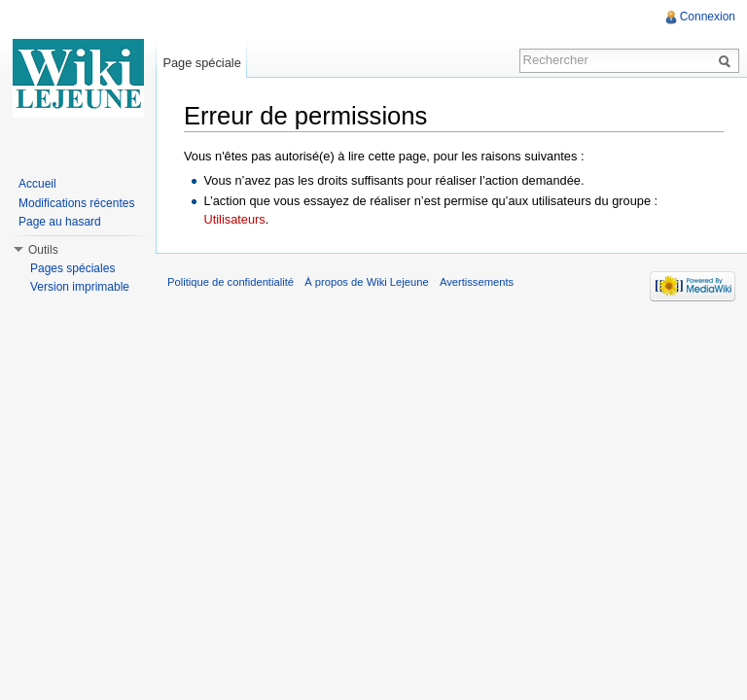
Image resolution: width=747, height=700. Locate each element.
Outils (43, 250)
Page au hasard (60, 222)
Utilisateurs (234, 219)
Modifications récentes (76, 203)
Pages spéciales (72, 268)
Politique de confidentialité (231, 282)
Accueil (37, 184)
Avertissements (477, 282)
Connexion (708, 17)
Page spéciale (201, 63)
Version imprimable (80, 287)
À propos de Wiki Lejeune (367, 282)
